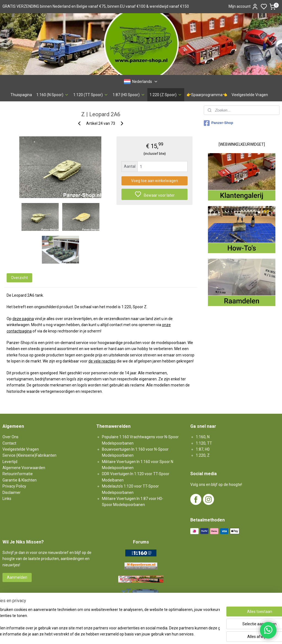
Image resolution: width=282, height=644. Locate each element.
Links (7, 499)
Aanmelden (17, 577)
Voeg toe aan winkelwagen (154, 181)
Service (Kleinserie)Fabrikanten (29, 455)
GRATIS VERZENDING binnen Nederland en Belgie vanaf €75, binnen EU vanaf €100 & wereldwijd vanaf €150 (96, 6)
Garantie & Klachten (20, 480)
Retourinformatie (18, 474)
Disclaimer (12, 493)
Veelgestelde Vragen (250, 95)
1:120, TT (204, 443)
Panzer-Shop (218, 123)
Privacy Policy (14, 486)
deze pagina (23, 319)
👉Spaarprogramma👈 (207, 95)
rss (171, 634)
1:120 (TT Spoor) (91, 95)
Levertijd (10, 462)
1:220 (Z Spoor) (166, 95)
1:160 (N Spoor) (53, 95)
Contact (9, 443)
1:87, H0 (203, 449)
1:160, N (203, 437)
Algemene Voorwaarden (24, 468)
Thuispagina (21, 95)
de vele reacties (102, 361)
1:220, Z (203, 455)
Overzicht (19, 278)
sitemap (160, 634)
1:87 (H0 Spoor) (129, 95)
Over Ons (10, 437)
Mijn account (243, 7)
